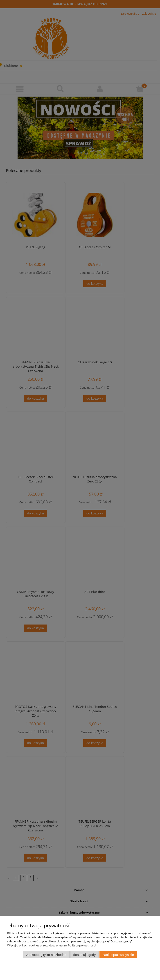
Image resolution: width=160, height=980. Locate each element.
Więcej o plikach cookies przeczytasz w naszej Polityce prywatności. (52, 945)
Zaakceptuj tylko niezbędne (46, 955)
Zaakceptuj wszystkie (118, 955)
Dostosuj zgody (85, 955)
